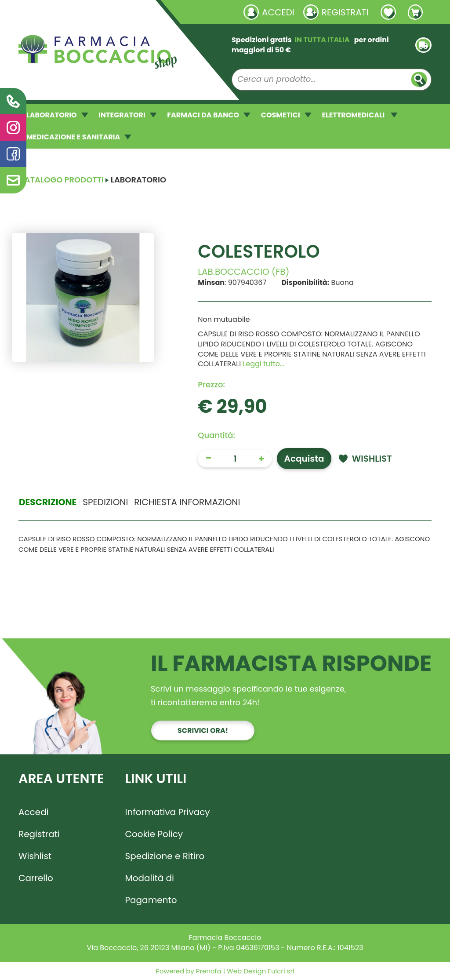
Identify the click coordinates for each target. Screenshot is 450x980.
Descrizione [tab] (48, 502)
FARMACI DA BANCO (209, 115)
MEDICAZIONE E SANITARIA (79, 137)
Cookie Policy (154, 834)
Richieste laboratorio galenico (71, 12)
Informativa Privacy (168, 812)
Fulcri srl (281, 971)
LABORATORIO (57, 115)
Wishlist (35, 856)
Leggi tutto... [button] (263, 364)
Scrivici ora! (203, 730)
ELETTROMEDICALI (359, 115)
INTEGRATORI (127, 115)
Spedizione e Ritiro (165, 856)
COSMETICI (286, 115)
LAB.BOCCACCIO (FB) (243, 272)
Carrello (36, 878)
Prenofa (208, 971)
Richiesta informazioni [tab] (187, 502)
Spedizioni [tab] (105, 502)
